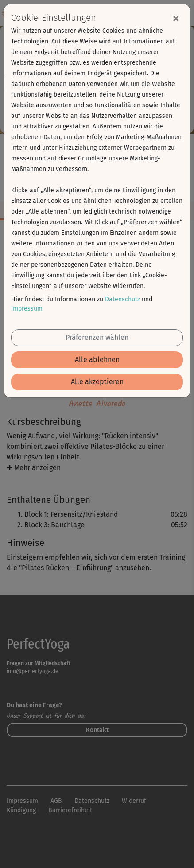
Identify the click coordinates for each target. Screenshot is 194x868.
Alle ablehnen (97, 360)
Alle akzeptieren (97, 382)
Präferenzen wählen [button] (97, 337)
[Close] (176, 18)
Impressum (27, 309)
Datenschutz (122, 299)
